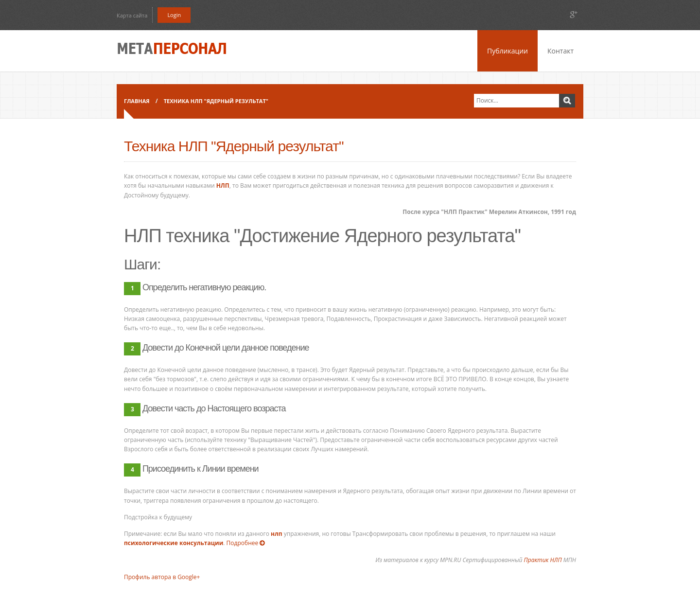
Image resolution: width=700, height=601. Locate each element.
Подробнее (248, 543)
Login (174, 15)
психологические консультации (174, 543)
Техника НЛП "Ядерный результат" (216, 101)
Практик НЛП (543, 560)
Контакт (560, 51)
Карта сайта (132, 15)
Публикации (507, 51)
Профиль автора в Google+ (162, 577)
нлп (277, 534)
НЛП (223, 186)
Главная (137, 101)
